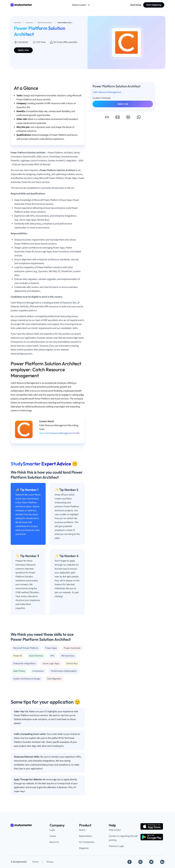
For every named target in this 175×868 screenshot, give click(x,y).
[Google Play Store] (152, 837)
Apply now (23, 50)
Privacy (50, 862)
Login (52, 830)
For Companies (87, 842)
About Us (54, 842)
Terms (35, 862)
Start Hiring (136, 5)
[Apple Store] (152, 826)
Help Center (115, 830)
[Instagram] (140, 862)
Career (53, 836)
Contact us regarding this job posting (123, 838)
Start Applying (154, 5)
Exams (82, 830)
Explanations (86, 836)
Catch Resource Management (107, 92)
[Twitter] (151, 862)
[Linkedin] (162, 862)
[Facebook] (130, 862)
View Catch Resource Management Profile (59, 433)
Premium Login (116, 846)
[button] (107, 117)
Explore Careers (81, 5)
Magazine (84, 848)
